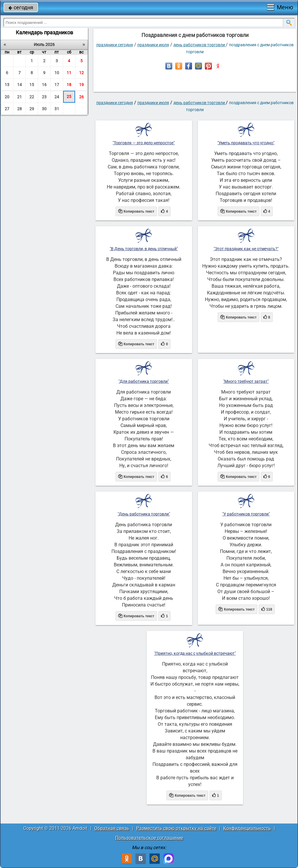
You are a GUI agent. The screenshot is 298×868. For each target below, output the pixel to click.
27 (7, 109)
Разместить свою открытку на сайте (176, 828)
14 (19, 85)
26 (81, 97)
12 (81, 73)
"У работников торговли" (246, 514)
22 (32, 97)
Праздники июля (153, 45)
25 (69, 97)
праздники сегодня (115, 45)
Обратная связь (112, 828)
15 (32, 85)
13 (7, 85)
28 (19, 109)
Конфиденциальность (247, 828)
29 (32, 109)
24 (57, 97)
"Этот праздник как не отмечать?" (246, 249)
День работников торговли (200, 45)
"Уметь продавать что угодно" (246, 143)
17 (57, 85)
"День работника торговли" (144, 514)
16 (44, 85)
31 (57, 109)
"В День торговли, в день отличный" (144, 249)
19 (81, 85)
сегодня (21, 7)
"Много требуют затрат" (246, 381)
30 (44, 109)
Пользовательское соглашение (149, 838)
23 (44, 97)
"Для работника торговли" (144, 381)
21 (19, 97)
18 (69, 85)
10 (57, 73)
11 (69, 73)
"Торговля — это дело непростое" (144, 143)
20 (7, 97)
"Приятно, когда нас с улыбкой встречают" (195, 653)
